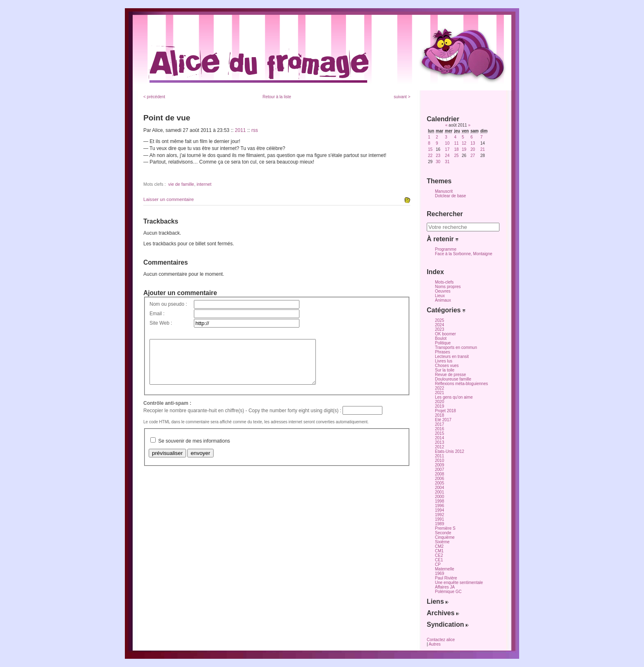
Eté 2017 (443, 420)
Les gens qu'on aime (454, 397)
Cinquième (445, 537)
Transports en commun (456, 347)
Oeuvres (443, 291)
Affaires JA (445, 587)
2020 (439, 402)
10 (447, 143)
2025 (439, 320)
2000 (439, 497)
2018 (439, 415)
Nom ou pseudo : (168, 304)
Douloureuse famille (453, 379)
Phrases (443, 352)
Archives (443, 613)
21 (482, 149)
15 (430, 149)
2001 (439, 492)
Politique (443, 343)
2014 (439, 438)
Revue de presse (451, 375)
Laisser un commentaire (169, 199)
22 (430, 156)
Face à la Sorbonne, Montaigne (464, 254)
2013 (439, 442)
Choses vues (447, 366)
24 (447, 156)
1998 (439, 501)
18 (457, 149)
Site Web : (161, 323)
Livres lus (444, 361)
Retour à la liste (277, 97)
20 (473, 149)
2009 (439, 465)
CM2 (439, 546)
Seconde (443, 533)
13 (473, 143)
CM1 (439, 551)
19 (464, 149)
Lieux (440, 296)
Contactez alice (441, 640)
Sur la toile (445, 370)
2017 (439, 424)
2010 (439, 460)
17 (447, 149)
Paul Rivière (446, 578)
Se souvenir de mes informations (194, 450)
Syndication (448, 624)
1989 (439, 524)
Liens (438, 601)
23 (438, 156)
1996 (439, 506)
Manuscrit (444, 191)
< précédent (154, 97)
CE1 (439, 560)
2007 (439, 470)
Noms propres (448, 287)
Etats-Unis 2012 (450, 451)
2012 (439, 447)
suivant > (402, 97)
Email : (157, 314)
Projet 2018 (445, 411)
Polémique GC (448, 592)
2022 (439, 388)
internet (204, 184)
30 (438, 162)
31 (447, 162)
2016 (439, 429)
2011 (240, 130)
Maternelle (445, 569)
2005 (439, 483)
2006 (439, 479)
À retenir (443, 239)
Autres (435, 644)
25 (457, 156)
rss (255, 130)
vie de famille (181, 184)
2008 (439, 474)
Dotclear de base (451, 196)
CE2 (439, 555)
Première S (445, 528)
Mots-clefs (444, 282)
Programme (446, 249)
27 (473, 156)
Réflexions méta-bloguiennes (461, 384)
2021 (439, 393)
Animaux (443, 300)
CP (438, 564)
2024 (439, 325)
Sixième (442, 542)
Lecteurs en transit (452, 357)
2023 (439, 329)
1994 (439, 510)
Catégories (446, 310)
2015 (439, 433)
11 (457, 143)
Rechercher (445, 214)
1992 (439, 515)
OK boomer (445, 334)
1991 (439, 519)
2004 (439, 488)
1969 (439, 574)
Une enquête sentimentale (459, 583)
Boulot (441, 338)
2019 (439, 406)
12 (464, 143)
